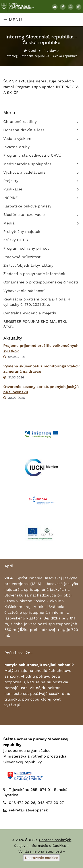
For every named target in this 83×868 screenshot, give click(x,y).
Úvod (32, 51)
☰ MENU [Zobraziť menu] (13, 20)
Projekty (50, 51)
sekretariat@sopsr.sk (28, 810)
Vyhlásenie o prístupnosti (40, 851)
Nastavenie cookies (41, 858)
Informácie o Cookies (48, 846)
